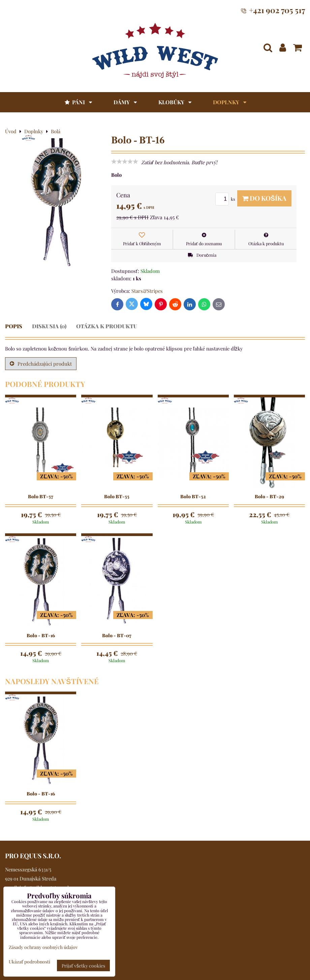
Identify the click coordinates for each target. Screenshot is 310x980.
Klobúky (175, 102)
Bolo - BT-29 (269, 497)
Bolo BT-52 (193, 497)
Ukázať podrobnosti (29, 962)
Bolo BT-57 (41, 497)
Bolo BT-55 (117, 497)
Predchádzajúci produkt (41, 364)
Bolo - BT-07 (117, 636)
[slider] (125, 162)
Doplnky (230, 102)
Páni (78, 102)
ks (226, 199)
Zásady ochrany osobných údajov (43, 947)
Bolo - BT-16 (41, 636)
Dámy (125, 102)
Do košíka (264, 198)
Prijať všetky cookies (83, 965)
